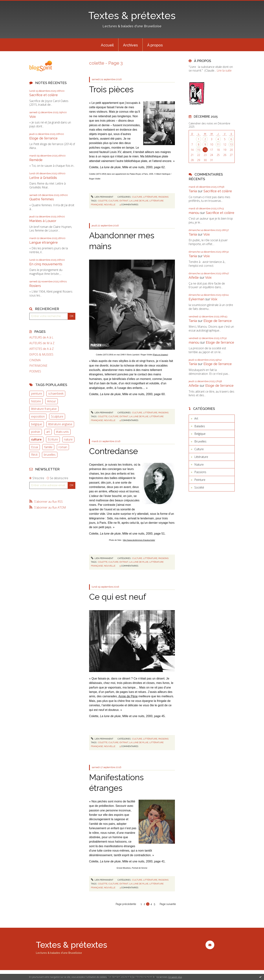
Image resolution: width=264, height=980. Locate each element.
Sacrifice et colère (44, 95)
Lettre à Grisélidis (43, 178)
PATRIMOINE (38, 366)
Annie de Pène (128, 696)
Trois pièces (111, 89)
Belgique (200, 434)
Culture (137, 197)
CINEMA (35, 360)
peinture (37, 394)
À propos (155, 45)
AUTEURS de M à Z (42, 343)
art (48, 432)
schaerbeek (56, 394)
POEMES (35, 371)
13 (231, 144)
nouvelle (110, 205)
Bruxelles (200, 441)
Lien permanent (102, 197)
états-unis (62, 432)
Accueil (107, 45)
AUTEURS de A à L (41, 337)
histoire (36, 401)
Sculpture (57, 416)
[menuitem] (107, 45)
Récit (34, 455)
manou (194, 213)
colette (103, 201)
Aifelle (194, 277)
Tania (193, 191)
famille (48, 447)
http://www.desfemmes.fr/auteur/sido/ (139, 540)
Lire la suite (224, 70)
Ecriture (53, 439)
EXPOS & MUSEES (41, 355)
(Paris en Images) (160, 355)
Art (196, 418)
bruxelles (50, 455)
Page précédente (126, 904)
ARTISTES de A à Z (42, 349)
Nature (199, 465)
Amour (52, 401)
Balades (200, 426)
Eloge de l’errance (43, 138)
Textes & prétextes (132, 16)
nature (68, 439)
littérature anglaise (60, 424)
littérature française (44, 409)
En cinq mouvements (46, 264)
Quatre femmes (42, 199)
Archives (130, 45)
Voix (33, 117)
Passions (163, 197)
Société (199, 487)
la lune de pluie (139, 201)
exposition (38, 416)
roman (63, 447)
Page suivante (168, 904)
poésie (36, 432)
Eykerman (197, 299)
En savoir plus (175, 977)
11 (218, 144)
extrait (124, 201)
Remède (36, 160)
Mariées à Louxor (43, 221)
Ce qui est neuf (118, 597)
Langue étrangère (44, 242)
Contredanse (113, 451)
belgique (37, 424)
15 (199, 150)
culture (36, 439)
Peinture (200, 480)
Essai (35, 447)
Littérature (150, 197)
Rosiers (35, 286)
